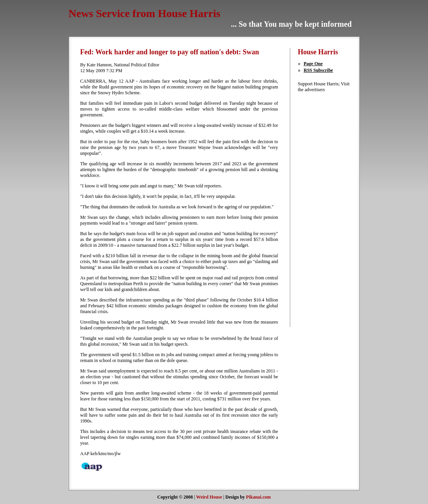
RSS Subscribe (319, 70)
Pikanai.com (258, 497)
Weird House (209, 497)
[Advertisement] (321, 209)
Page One (313, 64)
